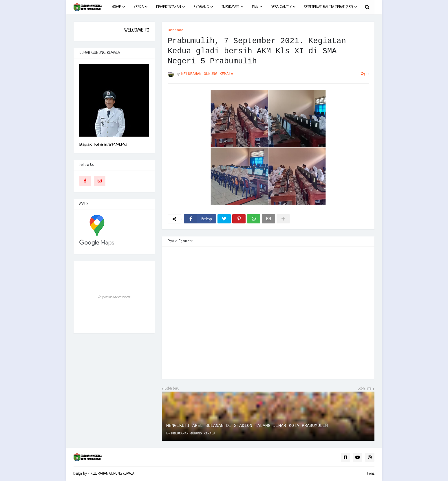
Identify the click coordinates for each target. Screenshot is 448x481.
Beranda (176, 30)
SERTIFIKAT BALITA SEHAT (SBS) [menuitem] (329, 7)
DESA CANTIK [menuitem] (281, 7)
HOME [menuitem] (116, 7)
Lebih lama (365, 389)
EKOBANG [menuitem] (201, 7)
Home (371, 474)
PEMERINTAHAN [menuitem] (169, 7)
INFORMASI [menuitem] (231, 7)
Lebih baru (172, 389)
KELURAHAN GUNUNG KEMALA (113, 474)
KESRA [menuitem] (139, 7)
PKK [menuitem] (255, 7)
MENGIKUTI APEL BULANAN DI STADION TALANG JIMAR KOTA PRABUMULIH (247, 426)
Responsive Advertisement (114, 297)
